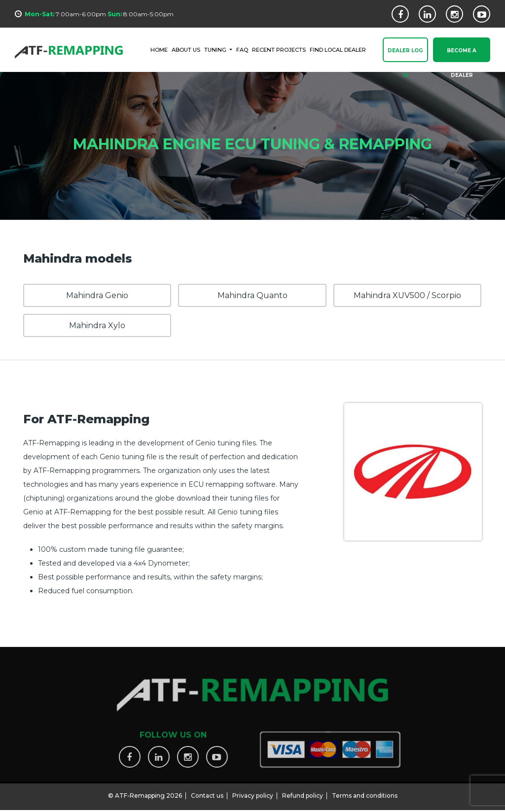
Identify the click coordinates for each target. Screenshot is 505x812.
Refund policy (303, 792)
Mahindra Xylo (97, 325)
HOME (159, 49)
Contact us (207, 792)
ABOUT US (186, 49)
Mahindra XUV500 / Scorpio (407, 295)
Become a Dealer (462, 55)
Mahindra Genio (97, 295)
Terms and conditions (365, 792)
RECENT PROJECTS (279, 49)
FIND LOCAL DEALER (338, 49)
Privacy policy (253, 792)
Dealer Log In (405, 55)
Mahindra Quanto (252, 295)
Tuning (216, 49)
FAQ (242, 49)
